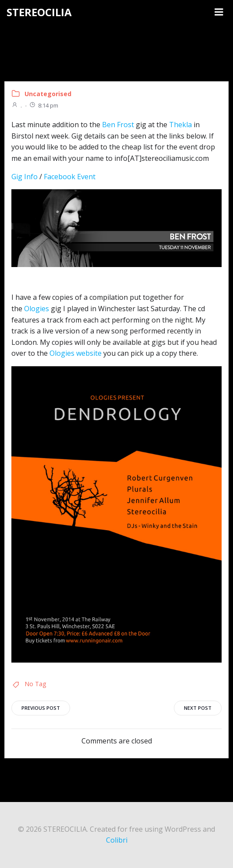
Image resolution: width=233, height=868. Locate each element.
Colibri (117, 840)
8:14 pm (44, 105)
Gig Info (25, 177)
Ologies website (76, 353)
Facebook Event (70, 177)
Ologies (37, 309)
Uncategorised (48, 94)
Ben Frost (118, 125)
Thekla (180, 125)
